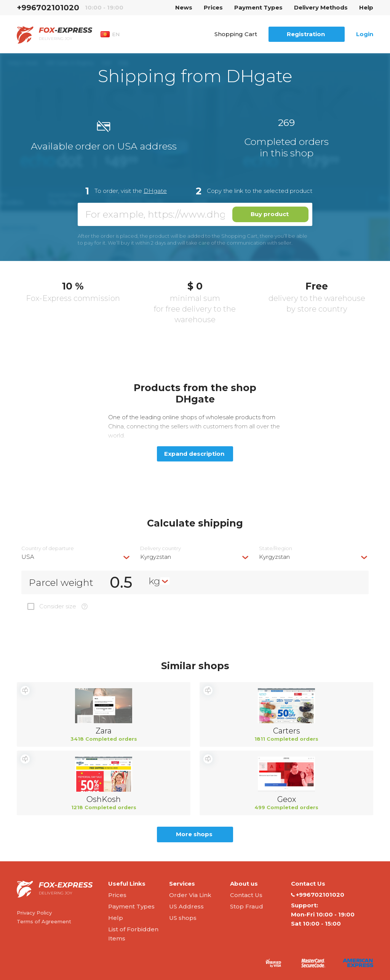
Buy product (270, 214)
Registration (306, 34)
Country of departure (48, 548)
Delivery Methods (321, 7)
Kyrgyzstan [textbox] (156, 557)
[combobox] (76, 557)
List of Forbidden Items (133, 934)
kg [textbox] (154, 581)
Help (366, 7)
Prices (213, 7)
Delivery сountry (161, 548)
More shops (194, 834)
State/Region (276, 548)
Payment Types (258, 7)
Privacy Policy (34, 913)
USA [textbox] (28, 557)
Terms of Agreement (44, 921)
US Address (186, 906)
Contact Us (246, 895)
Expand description (194, 454)
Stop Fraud (247, 906)
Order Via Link (190, 895)
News (184, 7)
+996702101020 (48, 8)
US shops (183, 918)
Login (365, 34)
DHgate (155, 191)
